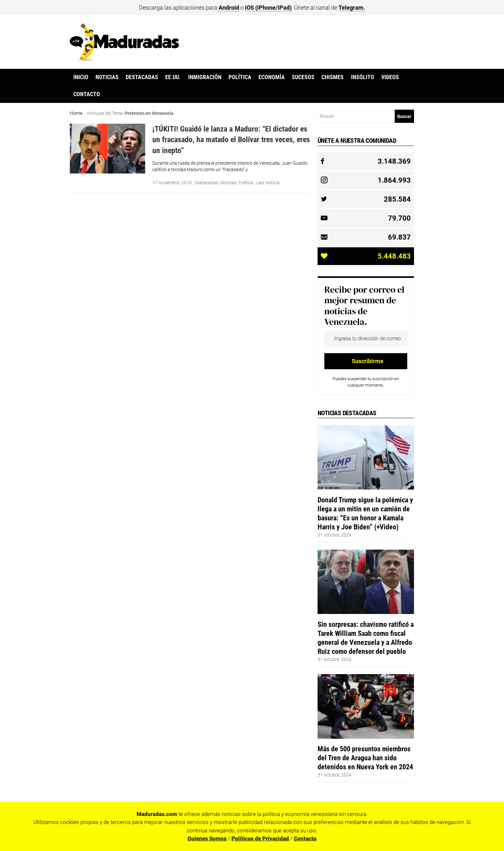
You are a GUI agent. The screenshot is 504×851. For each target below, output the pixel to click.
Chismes (333, 77)
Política (240, 77)
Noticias (107, 77)
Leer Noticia (268, 183)
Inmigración (205, 77)
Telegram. (352, 8)
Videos (390, 77)
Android (229, 8)
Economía (272, 77)
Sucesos (303, 77)
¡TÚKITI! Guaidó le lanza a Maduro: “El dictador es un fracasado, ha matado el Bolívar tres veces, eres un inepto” (231, 140)
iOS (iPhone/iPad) (268, 8)
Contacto (87, 94)
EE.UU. (173, 77)
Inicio (81, 77)
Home (76, 113)
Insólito (363, 77)
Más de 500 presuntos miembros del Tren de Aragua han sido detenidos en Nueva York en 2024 (365, 758)
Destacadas (142, 77)
